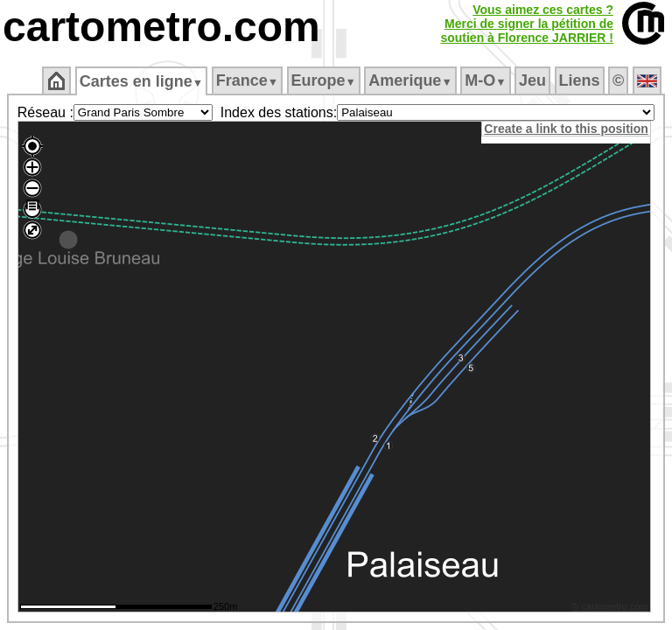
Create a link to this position (568, 129)
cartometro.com (161, 27)
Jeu (532, 80)
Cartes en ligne (141, 81)
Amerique (410, 80)
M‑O (485, 80)
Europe (324, 80)
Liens (580, 80)
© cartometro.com (612, 609)
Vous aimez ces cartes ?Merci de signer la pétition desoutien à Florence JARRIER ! (527, 24)
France (247, 80)
